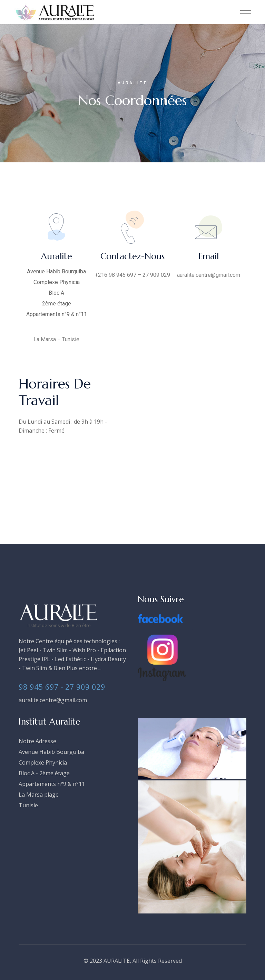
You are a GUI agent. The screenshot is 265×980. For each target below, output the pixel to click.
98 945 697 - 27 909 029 (62, 687)
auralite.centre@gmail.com (53, 700)
